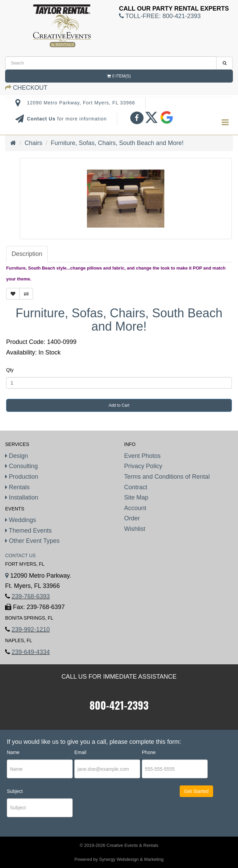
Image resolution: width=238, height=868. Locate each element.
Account (135, 508)
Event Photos (142, 456)
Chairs (33, 143)
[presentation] (116, 809)
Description (27, 254)
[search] (111, 63)
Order (132, 518)
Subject (15, 791)
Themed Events (28, 531)
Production (22, 477)
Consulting (21, 466)
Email (80, 752)
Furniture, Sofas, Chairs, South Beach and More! (117, 143)
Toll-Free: (160, 16)
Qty (10, 370)
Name (13, 752)
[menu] (225, 123)
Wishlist (135, 529)
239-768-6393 (31, 596)
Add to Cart (119, 405)
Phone (149, 752)
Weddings (21, 520)
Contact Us (42, 119)
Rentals (17, 487)
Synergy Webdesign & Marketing (131, 859)
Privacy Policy (143, 466)
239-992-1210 (31, 630)
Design (17, 456)
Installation (22, 497)
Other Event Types (32, 541)
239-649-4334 (31, 652)
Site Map (136, 497)
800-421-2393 (119, 705)
